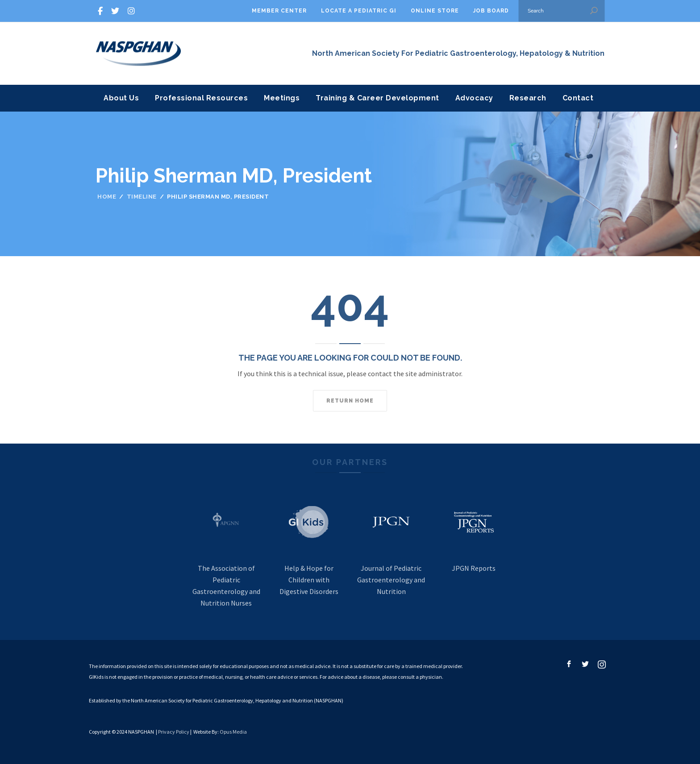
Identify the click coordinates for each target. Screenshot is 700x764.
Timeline (142, 197)
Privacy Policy (174, 732)
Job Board (491, 11)
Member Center (279, 11)
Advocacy (474, 98)
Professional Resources (201, 98)
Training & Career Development (377, 98)
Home (107, 197)
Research (528, 98)
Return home (350, 401)
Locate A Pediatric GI (359, 11)
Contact (578, 98)
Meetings (282, 98)
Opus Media (233, 732)
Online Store (435, 11)
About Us (121, 98)
